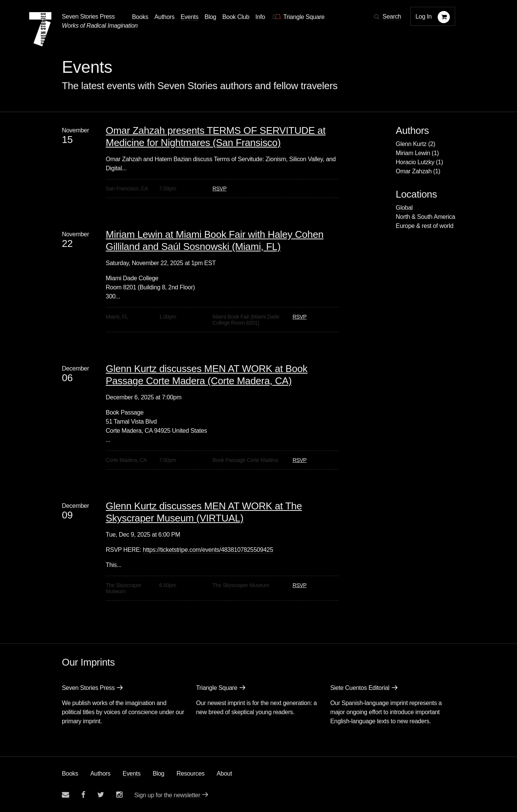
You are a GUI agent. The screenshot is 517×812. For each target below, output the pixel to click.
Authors (100, 774)
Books (70, 774)
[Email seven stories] (65, 795)
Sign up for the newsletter (167, 795)
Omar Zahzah (414, 171)
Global (404, 208)
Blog (158, 774)
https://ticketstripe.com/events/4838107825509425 (208, 550)
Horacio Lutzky (415, 162)
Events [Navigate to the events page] (190, 17)
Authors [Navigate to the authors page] (165, 17)
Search (392, 16)
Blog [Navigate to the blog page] (210, 17)
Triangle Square (217, 688)
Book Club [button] (236, 17)
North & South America (426, 217)
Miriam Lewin (413, 153)
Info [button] (260, 17)
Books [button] (140, 17)
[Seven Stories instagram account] (119, 795)
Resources (191, 774)
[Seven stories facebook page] (83, 795)
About (224, 774)
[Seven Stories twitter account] (101, 795)
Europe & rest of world (425, 226)
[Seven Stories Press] (40, 29)
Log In (424, 16)
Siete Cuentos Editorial (360, 688)
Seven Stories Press (88, 16)
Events (132, 774)
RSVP (220, 188)
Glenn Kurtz (411, 144)
